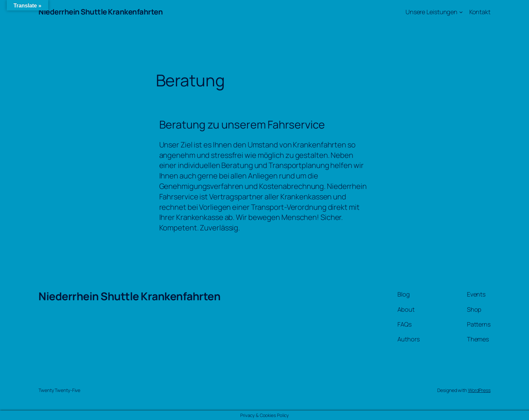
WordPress (479, 390)
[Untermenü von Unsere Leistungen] (461, 12)
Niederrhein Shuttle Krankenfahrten (101, 12)
